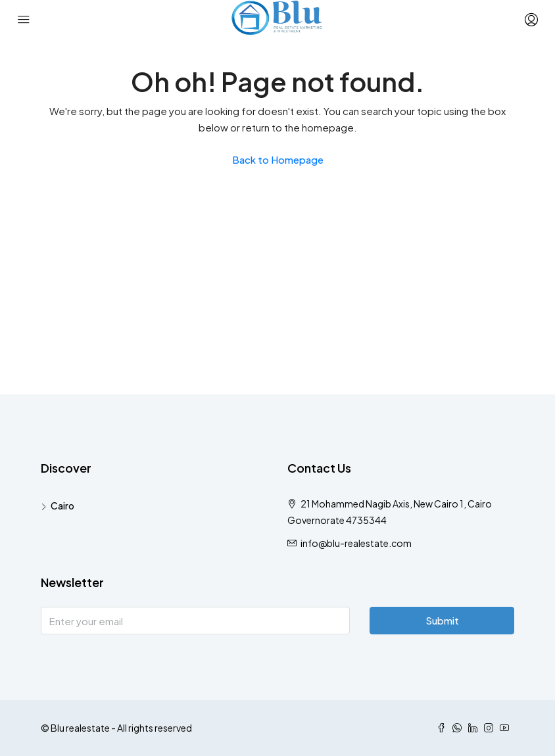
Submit (442, 620)
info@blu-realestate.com (356, 543)
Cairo (62, 506)
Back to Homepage (278, 159)
